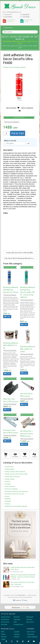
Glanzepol (17, 619)
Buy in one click (10, 141)
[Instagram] (17, 641)
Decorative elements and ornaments (16, 491)
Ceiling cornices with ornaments (15, 472)
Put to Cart (18, 133)
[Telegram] (28, 641)
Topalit (3, 639)
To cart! (7, 317)
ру (28, 607)
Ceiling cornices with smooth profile (16, 474)
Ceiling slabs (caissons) (12, 477)
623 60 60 (7, 17)
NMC (15, 622)
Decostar (17, 617)
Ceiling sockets (10, 479)
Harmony (29, 619)
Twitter (25, 600)
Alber (3, 632)
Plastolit (17, 637)
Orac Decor (30, 622)
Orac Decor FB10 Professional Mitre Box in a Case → (21, 258)
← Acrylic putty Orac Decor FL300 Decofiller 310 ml (21, 253)
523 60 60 (25, 17)
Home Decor (5, 622)
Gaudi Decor (5, 619)
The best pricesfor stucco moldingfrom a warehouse (20, 526)
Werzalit (4, 637)
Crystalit (17, 632)
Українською (16, 607)
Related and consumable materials (16, 506)
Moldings (8, 499)
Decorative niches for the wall (14, 494)
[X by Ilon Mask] (12, 641)
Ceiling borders (10, 469)
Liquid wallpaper (32, 637)
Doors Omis (31, 632)
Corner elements (10, 486)
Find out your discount (12, 122)
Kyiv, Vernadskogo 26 (12, 12)
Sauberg (17, 634)
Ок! (28, 143)
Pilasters (7, 504)
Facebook (17, 600)
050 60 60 (25, 15)
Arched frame (9, 467)
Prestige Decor (19, 624)
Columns (8, 481)
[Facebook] (6, 641)
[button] (35, 72)
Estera (3, 634)
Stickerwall (30, 634)
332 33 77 (7, 15)
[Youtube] (34, 641)
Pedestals (8, 501)
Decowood (30, 617)
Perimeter (4, 624)
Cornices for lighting (11, 489)
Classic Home (6, 617)
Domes (7, 496)
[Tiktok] (23, 641)
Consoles (8, 484)
